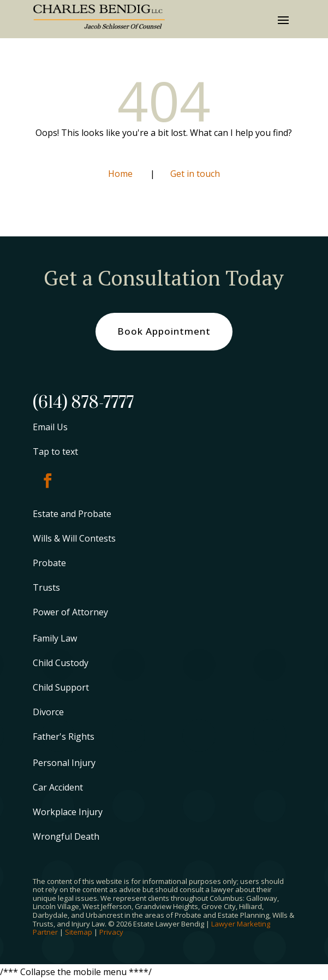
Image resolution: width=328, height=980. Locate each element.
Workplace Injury (68, 812)
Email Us (50, 427)
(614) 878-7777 (83, 403)
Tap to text (55, 452)
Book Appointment (164, 331)
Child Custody (61, 663)
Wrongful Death (66, 836)
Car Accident (58, 787)
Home (121, 174)
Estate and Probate (72, 514)
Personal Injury (64, 763)
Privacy (111, 932)
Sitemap (79, 932)
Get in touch (195, 174)
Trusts (46, 587)
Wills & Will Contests (74, 538)
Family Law (55, 638)
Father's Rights (64, 737)
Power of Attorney (70, 612)
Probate (49, 563)
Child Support (61, 687)
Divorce (48, 712)
